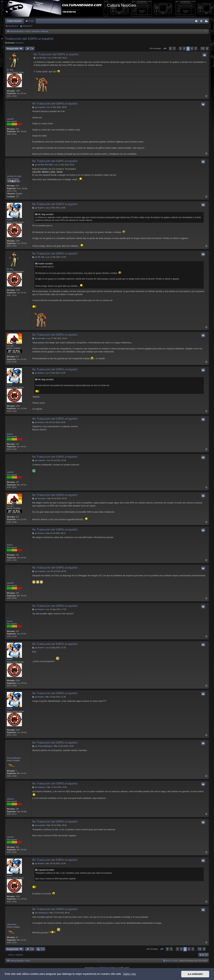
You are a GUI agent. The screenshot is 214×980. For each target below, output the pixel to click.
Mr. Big (10, 70)
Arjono (10, 434)
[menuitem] (196, 21)
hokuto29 (20, 43)
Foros (31, 21)
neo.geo (10, 346)
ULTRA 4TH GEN (14, 176)
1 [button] (174, 49)
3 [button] (180, 49)
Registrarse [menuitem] (207, 22)
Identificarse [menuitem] (202, 22)
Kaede (10, 220)
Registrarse (28, 26)
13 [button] (203, 49)
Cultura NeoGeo (14, 21)
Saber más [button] (129, 974)
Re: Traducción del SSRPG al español (56, 54)
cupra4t (10, 119)
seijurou (10, 799)
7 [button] (196, 49)
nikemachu (12, 924)
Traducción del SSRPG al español (29, 39)
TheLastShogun (14, 758)
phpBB (100, 968)
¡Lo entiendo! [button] (195, 974)
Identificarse (13, 26)
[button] (165, 49)
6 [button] (192, 49)
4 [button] (184, 49)
